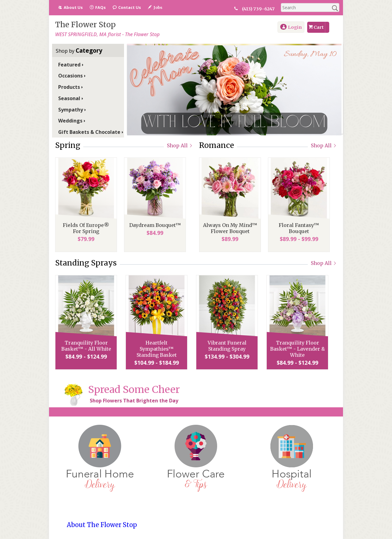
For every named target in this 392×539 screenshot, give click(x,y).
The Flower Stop (85, 25)
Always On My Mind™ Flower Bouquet (230, 228)
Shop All (180, 145)
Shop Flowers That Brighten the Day (134, 401)
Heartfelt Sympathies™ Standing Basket (157, 349)
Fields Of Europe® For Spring (86, 228)
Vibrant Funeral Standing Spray (227, 346)
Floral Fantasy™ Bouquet (299, 228)
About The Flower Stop (102, 525)
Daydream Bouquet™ (155, 225)
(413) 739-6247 (258, 9)
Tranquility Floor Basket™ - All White (86, 346)
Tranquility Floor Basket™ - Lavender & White (298, 349)
